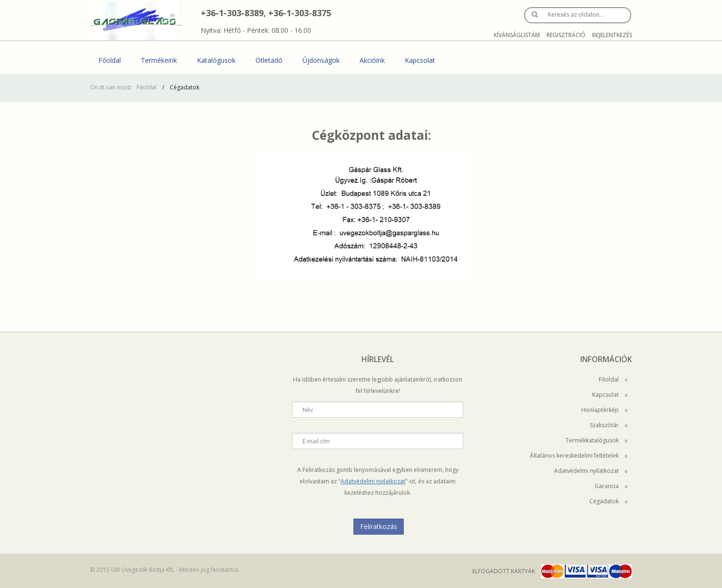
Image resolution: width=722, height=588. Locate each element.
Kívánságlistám (517, 35)
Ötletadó (269, 60)
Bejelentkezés (612, 35)
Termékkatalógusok (596, 440)
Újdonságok (321, 60)
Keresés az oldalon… (576, 15)
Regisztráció (566, 35)
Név (308, 410)
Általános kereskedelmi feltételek (579, 456)
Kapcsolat (420, 60)
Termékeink (159, 60)
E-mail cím (316, 441)
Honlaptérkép (604, 410)
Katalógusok (216, 60)
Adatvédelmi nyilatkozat (373, 481)
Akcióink (372, 60)
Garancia (611, 486)
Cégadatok (608, 501)
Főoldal (110, 60)
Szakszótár (609, 425)
